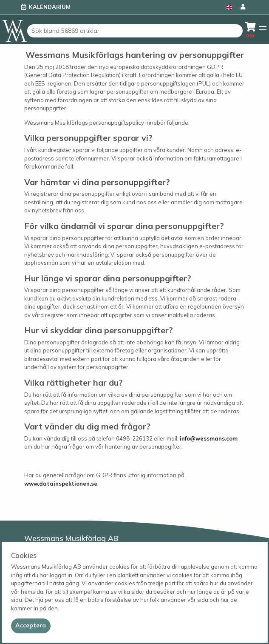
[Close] (31, 626)
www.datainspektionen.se (61, 484)
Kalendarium (50, 7)
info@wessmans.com (209, 438)
